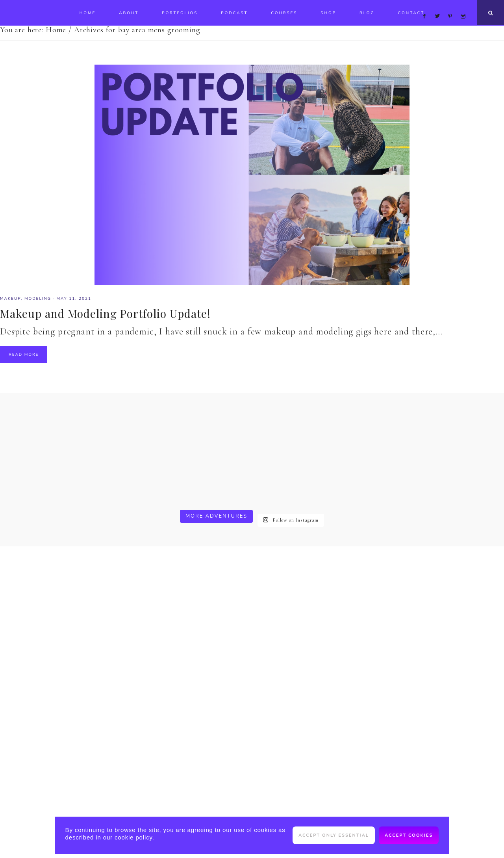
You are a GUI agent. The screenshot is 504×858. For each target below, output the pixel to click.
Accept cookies (409, 835)
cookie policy (133, 837)
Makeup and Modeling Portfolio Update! (105, 313)
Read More (24, 355)
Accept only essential (334, 835)
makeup (10, 299)
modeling (38, 299)
